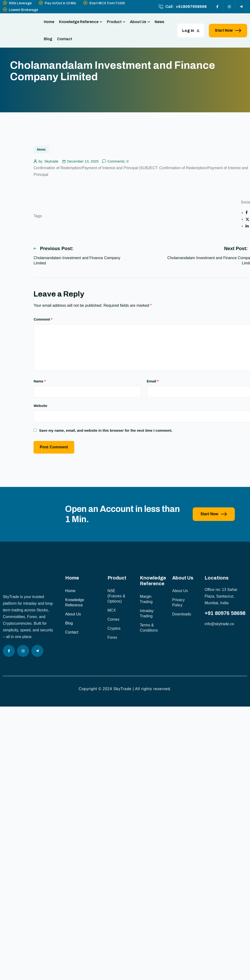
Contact (65, 39)
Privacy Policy (178, 602)
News (159, 22)
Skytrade (51, 161)
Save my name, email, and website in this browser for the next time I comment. (106, 430)
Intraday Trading (147, 613)
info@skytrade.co (219, 624)
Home (49, 22)
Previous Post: (53, 248)
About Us (140, 22)
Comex (114, 619)
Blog (48, 39)
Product (116, 22)
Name (40, 381)
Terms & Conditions (149, 628)
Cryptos (114, 628)
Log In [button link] (191, 31)
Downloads (182, 614)
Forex (112, 637)
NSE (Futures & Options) (116, 596)
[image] (30, 540)
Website (40, 406)
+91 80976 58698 (225, 613)
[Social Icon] (217, 7)
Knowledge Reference (81, 22)
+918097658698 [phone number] (191, 7)
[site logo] (18, 30)
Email (153, 381)
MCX (112, 610)
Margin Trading (146, 599)
